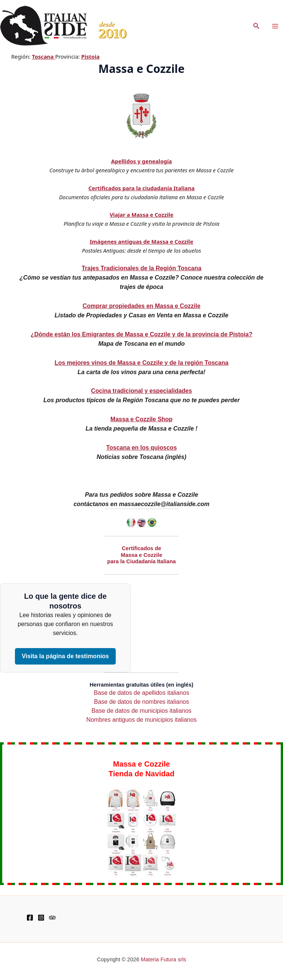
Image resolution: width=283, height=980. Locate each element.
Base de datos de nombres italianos (141, 702)
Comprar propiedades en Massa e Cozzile (141, 306)
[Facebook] (30, 918)
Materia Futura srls (164, 959)
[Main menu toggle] (275, 26)
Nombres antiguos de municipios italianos (141, 720)
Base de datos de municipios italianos (141, 711)
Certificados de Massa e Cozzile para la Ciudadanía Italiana (141, 555)
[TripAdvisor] (52, 918)
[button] (256, 26)
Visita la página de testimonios (65, 656)
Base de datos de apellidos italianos (141, 693)
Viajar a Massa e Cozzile (142, 215)
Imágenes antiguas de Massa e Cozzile (141, 241)
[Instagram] (41, 918)
